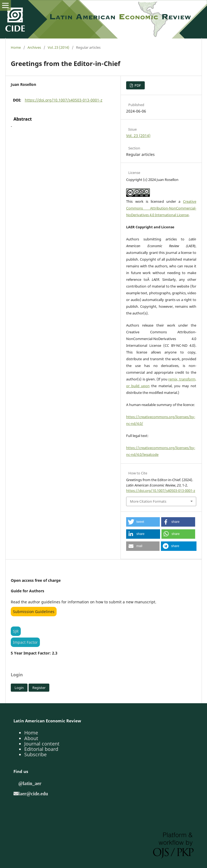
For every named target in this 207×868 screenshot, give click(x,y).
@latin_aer (30, 783)
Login (19, 688)
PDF (137, 85)
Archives (34, 47)
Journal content (42, 744)
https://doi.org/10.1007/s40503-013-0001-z (64, 100)
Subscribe (35, 754)
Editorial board (41, 749)
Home (16, 47)
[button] (143, 522)
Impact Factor (25, 642)
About (31, 738)
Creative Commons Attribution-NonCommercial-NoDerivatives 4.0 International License (161, 208)
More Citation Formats (148, 501)
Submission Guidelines (34, 612)
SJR (16, 631)
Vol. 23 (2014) (58, 47)
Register (39, 688)
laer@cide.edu (33, 793)
